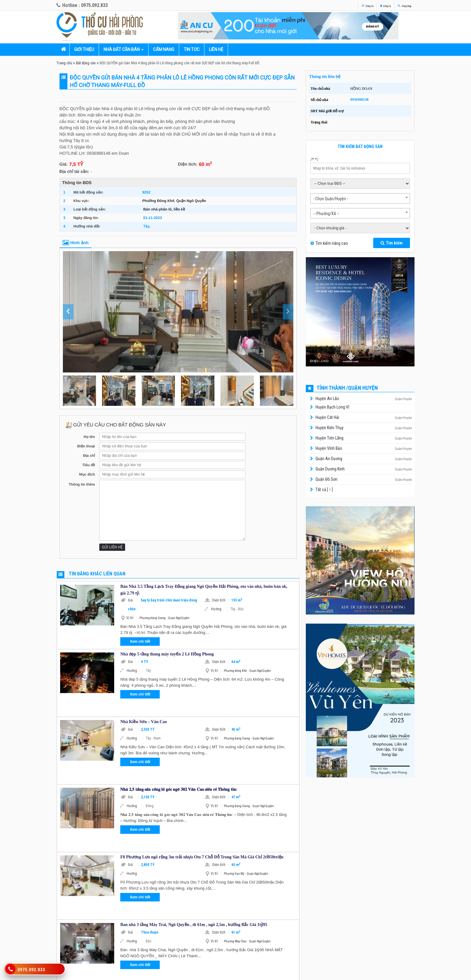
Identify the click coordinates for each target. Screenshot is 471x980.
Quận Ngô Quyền (191, 201)
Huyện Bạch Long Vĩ (332, 407)
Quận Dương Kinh (330, 469)
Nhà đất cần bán (122, 49)
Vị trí (132, 618)
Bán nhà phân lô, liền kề (164, 209)
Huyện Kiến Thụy (329, 428)
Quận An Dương (329, 459)
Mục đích (87, 474)
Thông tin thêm (82, 484)
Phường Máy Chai (235, 941)
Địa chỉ (89, 456)
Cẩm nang (164, 49)
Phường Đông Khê (158, 201)
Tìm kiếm (392, 243)
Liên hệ (216, 49)
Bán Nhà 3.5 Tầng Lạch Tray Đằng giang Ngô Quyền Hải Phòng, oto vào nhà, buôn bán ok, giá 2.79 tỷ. (204, 590)
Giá (133, 600)
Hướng (219, 609)
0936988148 (359, 99)
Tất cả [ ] (324, 490)
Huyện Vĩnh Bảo (329, 448)
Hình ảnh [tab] (76, 243)
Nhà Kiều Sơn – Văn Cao (143, 722)
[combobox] (360, 198)
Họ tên (89, 437)
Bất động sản (86, 63)
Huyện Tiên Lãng (329, 438)
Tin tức (192, 49)
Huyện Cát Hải (327, 417)
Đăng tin (340, 5)
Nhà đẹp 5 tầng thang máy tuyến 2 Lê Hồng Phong (167, 654)
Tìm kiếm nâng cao (332, 243)
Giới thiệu (84, 49)
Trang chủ (64, 63)
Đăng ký (368, 5)
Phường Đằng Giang (152, 618)
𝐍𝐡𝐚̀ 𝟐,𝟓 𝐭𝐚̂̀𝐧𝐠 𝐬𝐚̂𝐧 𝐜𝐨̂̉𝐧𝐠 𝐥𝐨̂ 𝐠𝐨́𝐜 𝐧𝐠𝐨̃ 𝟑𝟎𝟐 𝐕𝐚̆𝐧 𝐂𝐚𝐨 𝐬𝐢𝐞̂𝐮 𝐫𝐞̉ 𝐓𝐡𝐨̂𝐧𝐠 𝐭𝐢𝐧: (179, 789)
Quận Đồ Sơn (326, 479)
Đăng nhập (398, 5)
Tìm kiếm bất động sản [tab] (360, 146)
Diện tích (221, 600)
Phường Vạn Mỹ (234, 874)
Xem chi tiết (140, 642)
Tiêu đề (89, 465)
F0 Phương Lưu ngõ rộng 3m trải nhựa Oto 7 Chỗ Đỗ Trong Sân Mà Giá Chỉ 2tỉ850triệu (202, 857)
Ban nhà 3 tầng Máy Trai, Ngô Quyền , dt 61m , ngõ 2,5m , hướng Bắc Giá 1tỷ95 (194, 925)
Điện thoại (86, 446)
